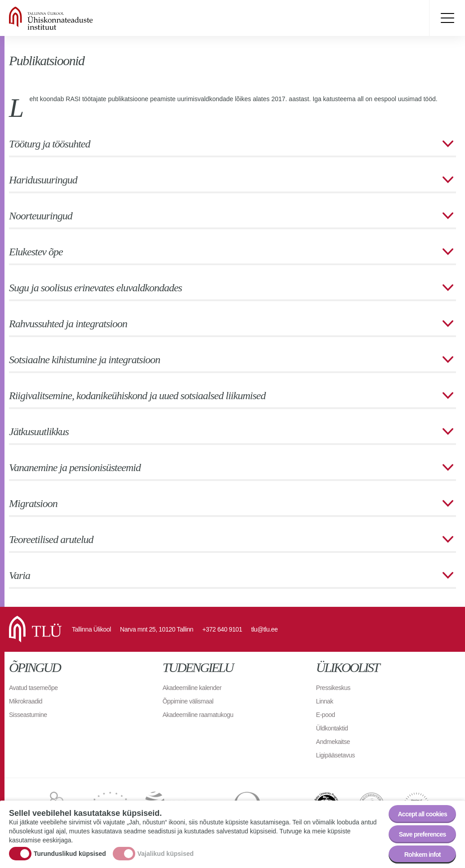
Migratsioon (33, 503)
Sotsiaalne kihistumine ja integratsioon (84, 360)
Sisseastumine (28, 715)
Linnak (324, 701)
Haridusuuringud (43, 180)
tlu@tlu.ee (264, 629)
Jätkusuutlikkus (39, 432)
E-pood (325, 715)
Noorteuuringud (41, 216)
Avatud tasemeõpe (33, 688)
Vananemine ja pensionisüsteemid (75, 467)
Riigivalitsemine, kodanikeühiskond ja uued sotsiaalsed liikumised (137, 396)
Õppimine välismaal (188, 701)
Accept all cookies (422, 814)
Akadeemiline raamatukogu (198, 715)
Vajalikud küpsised (166, 854)
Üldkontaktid (332, 728)
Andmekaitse (333, 742)
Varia (20, 575)
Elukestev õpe (36, 252)
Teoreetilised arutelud (51, 539)
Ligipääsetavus (335, 755)
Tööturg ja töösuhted (49, 144)
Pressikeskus (333, 688)
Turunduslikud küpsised (70, 854)
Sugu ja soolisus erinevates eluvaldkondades (95, 288)
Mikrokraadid (26, 701)
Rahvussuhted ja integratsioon (68, 324)
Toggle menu (447, 18)
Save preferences (423, 834)
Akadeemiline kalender (192, 688)
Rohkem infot (423, 855)
